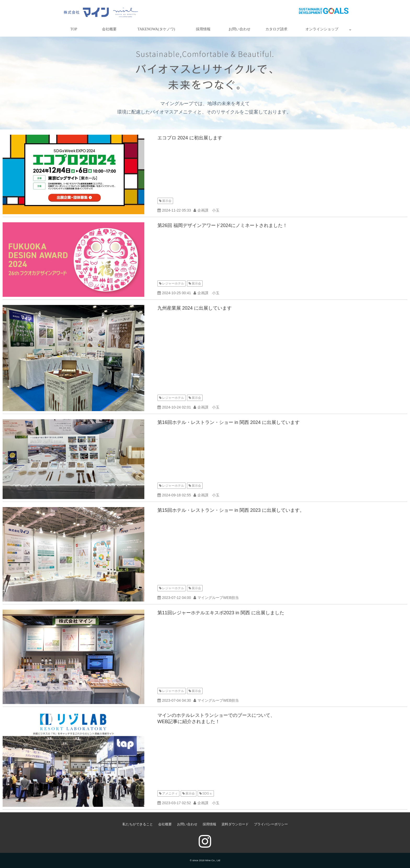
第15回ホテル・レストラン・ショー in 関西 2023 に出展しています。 (231, 510)
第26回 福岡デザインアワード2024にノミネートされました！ (222, 225)
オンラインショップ (322, 29)
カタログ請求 (276, 29)
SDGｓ (207, 793)
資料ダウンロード (235, 824)
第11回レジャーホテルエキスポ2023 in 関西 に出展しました (221, 613)
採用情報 (203, 29)
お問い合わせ (240, 29)
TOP (74, 29)
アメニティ (170, 793)
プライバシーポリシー (271, 824)
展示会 (167, 201)
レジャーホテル (173, 283)
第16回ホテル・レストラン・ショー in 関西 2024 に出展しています (229, 422)
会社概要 (109, 29)
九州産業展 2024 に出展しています (195, 308)
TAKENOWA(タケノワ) (156, 29)
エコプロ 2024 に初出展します (190, 138)
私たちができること (138, 824)
